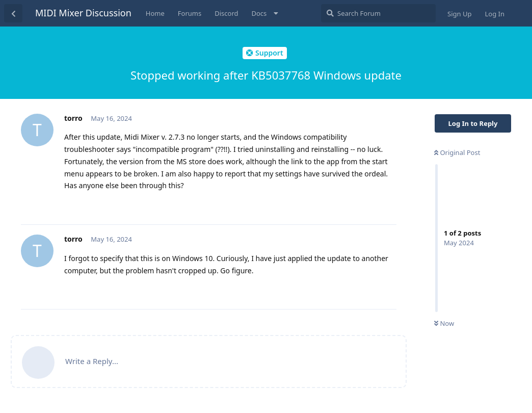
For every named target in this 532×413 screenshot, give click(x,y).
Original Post (457, 152)
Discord (226, 13)
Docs (259, 13)
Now (444, 323)
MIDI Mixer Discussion (83, 13)
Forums (190, 13)
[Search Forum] (378, 13)
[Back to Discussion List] (13, 13)
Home (155, 13)
